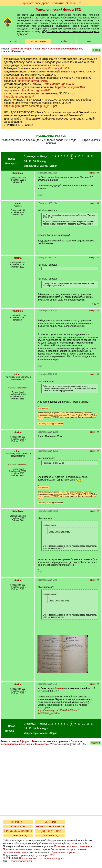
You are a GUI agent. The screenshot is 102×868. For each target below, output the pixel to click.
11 (83, 156)
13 (92, 156)
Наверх (92, 173)
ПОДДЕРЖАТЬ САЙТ (50, 831)
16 (34, 161)
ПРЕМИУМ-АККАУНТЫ (18, 831)
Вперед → (11, 164)
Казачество (19, 51)
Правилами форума (63, 852)
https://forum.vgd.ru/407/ (70, 87)
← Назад (10, 159)
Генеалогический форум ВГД (58, 10)
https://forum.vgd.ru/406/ (60, 84)
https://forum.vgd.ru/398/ (19, 78)
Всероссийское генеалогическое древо (42, 858)
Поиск (89, 42)
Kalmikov (18, 173)
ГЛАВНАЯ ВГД (18, 836)
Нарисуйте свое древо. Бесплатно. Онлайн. (49, 3)
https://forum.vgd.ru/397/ (19, 97)
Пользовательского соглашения (73, 846)
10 (79, 156)
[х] (80, 3)
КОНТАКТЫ (18, 826)
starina (18, 258)
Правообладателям (20, 861)
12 (88, 156)
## (98, 173)
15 (30, 161)
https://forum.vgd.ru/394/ (56, 68)
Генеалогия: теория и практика (27, 49)
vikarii (18, 375)
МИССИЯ (50, 822)
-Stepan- (53, 166)
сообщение (57, 177)
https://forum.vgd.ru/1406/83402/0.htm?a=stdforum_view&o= (58, 712)
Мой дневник (43, 408)
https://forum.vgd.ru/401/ (33, 81)
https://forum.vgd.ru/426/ (35, 90)
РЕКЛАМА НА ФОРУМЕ (50, 826)
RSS (53, 855)
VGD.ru (13, 42)
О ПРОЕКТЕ (18, 822)
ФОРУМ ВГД (50, 836)
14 (26, 161)
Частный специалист (18, 388)
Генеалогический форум (15, 741)
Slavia (18, 204)
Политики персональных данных (22, 849)
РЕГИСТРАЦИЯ (38, 42)
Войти (64, 42)
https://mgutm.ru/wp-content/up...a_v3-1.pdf (31, 106)
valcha (44, 166)
